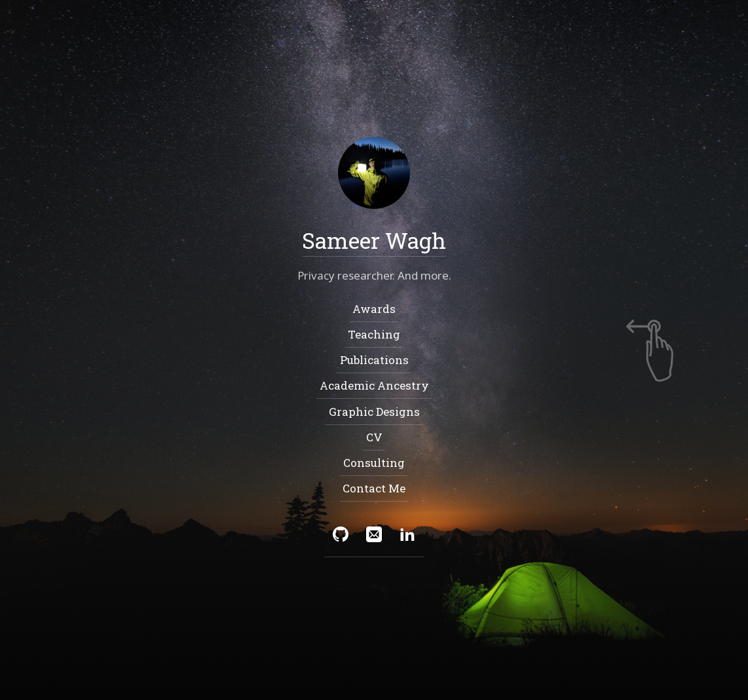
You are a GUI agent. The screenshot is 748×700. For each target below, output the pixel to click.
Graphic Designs (374, 412)
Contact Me (374, 489)
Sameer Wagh (374, 240)
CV (374, 437)
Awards (374, 309)
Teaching (374, 334)
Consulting (374, 463)
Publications (374, 360)
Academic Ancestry (374, 386)
